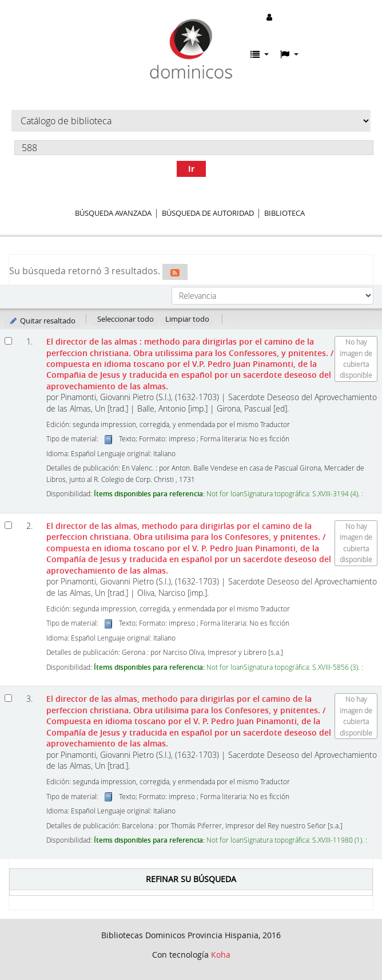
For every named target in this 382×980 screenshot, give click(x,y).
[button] (260, 54)
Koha (221, 955)
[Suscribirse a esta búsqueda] (175, 272)
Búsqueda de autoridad (208, 213)
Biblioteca (284, 213)
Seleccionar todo (126, 319)
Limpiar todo (187, 319)
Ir (191, 169)
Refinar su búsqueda (191, 879)
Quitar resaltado (42, 321)
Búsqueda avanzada (113, 213)
